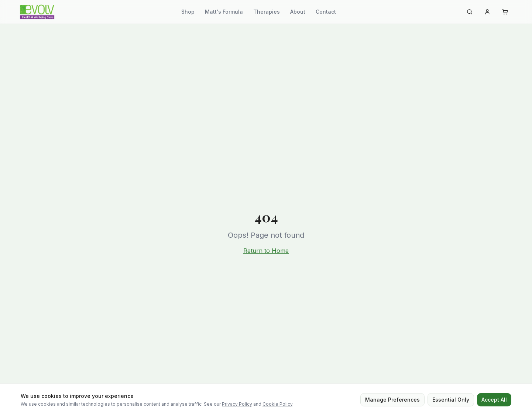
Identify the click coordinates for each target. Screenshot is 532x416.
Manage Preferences (392, 400)
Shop (188, 12)
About (298, 12)
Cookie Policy (277, 404)
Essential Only (451, 400)
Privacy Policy (237, 404)
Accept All (494, 400)
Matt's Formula (224, 12)
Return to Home (266, 251)
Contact (326, 12)
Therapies (267, 12)
